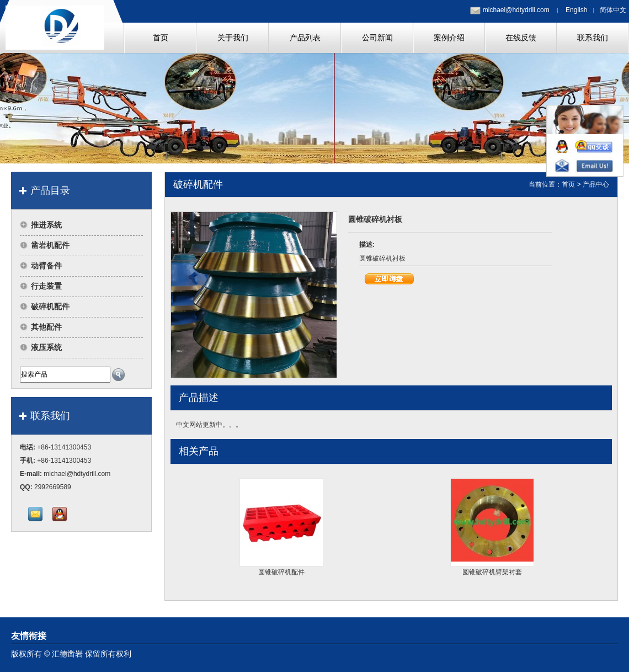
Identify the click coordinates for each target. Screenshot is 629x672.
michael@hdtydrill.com (516, 10)
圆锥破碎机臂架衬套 (492, 572)
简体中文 (613, 10)
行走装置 (46, 286)
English (576, 10)
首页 (568, 184)
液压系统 (46, 347)
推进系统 (46, 225)
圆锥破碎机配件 (281, 572)
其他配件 (46, 327)
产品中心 (596, 184)
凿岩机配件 (50, 245)
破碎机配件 (50, 306)
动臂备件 (46, 266)
